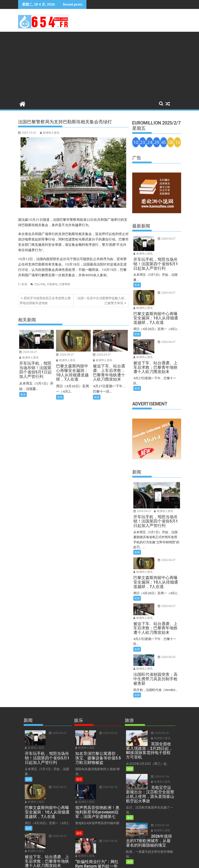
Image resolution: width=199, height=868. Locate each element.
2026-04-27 (28, 352)
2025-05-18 (107, 745)
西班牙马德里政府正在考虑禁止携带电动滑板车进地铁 (45, 300)
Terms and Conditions (88, 862)
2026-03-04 (107, 696)
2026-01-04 (159, 789)
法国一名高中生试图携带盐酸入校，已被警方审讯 (102, 300)
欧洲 (24, 284)
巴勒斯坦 (52, 284)
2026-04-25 (165, 627)
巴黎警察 (65, 284)
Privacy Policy (116, 862)
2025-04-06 (107, 794)
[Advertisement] (99, 65)
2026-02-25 (159, 696)
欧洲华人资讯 (50, 133)
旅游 (130, 732)
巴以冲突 (40, 284)
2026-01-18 (159, 740)
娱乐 (79, 737)
